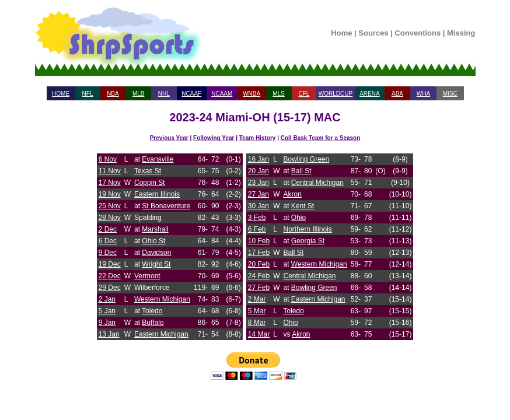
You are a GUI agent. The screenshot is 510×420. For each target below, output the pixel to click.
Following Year (214, 138)
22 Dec (110, 276)
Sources (373, 33)
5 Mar (257, 311)
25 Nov (110, 206)
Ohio (298, 218)
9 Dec (108, 253)
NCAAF (191, 94)
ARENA (369, 94)
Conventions (418, 33)
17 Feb (259, 253)
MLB (139, 94)
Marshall (155, 229)
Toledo (152, 311)
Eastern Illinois (157, 194)
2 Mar (257, 299)
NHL (164, 94)
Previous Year (169, 138)
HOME (61, 94)
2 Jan (107, 299)
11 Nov (110, 171)
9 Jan (107, 323)
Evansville (158, 159)
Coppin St (150, 183)
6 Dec (108, 241)
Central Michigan (317, 183)
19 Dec (110, 264)
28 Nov (110, 218)
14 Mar (259, 334)
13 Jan (109, 334)
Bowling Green (306, 159)
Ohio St (153, 241)
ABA (397, 94)
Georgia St (308, 241)
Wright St (156, 264)
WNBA (251, 94)
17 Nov (110, 183)
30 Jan (259, 206)
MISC (450, 94)
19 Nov (110, 194)
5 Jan (107, 311)
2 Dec (108, 229)
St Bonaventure (166, 206)
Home (341, 33)
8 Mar (257, 323)
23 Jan (259, 183)
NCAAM (222, 94)
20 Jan (259, 171)
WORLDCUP (336, 94)
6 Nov (108, 159)
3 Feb (257, 218)
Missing (461, 33)
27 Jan (259, 194)
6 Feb (257, 229)
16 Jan (259, 159)
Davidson (156, 253)
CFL (304, 94)
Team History (258, 138)
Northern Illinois (307, 229)
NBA (113, 94)
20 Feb (259, 264)
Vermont (147, 276)
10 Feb (259, 241)
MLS (279, 94)
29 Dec (110, 288)
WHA (423, 94)
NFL (88, 94)
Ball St (301, 171)
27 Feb (259, 288)
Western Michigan (162, 299)
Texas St (148, 171)
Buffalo (153, 323)
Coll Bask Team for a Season (321, 138)
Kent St (303, 206)
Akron (292, 194)
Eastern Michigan (161, 334)
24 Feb (259, 276)
